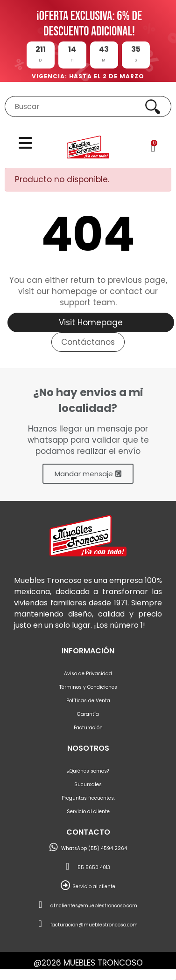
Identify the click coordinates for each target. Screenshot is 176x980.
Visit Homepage (91, 322)
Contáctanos (88, 342)
